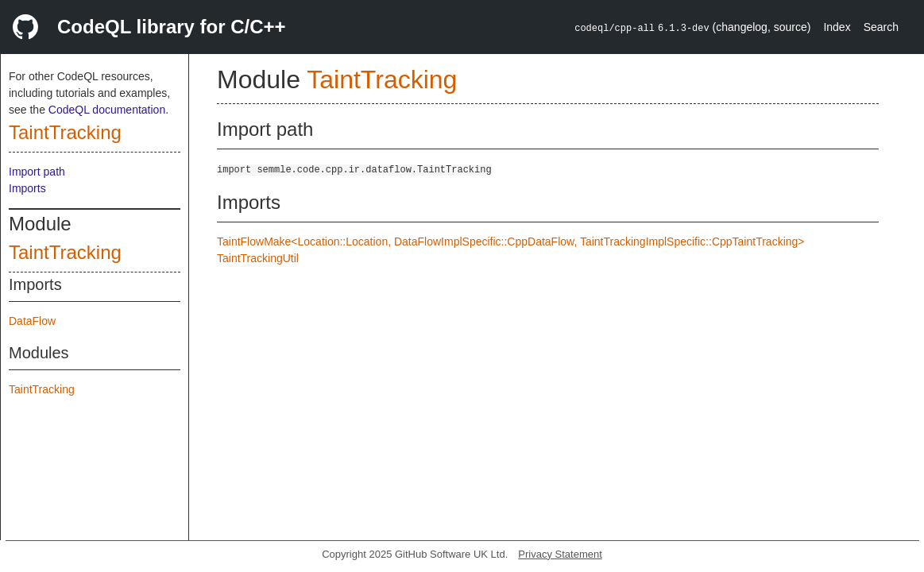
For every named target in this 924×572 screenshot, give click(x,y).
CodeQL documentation (107, 110)
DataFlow (32, 321)
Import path (37, 172)
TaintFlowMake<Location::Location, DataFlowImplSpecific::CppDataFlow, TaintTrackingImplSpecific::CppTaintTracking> (510, 242)
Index (837, 27)
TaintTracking (65, 132)
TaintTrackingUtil (258, 258)
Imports (27, 188)
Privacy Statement (560, 554)
